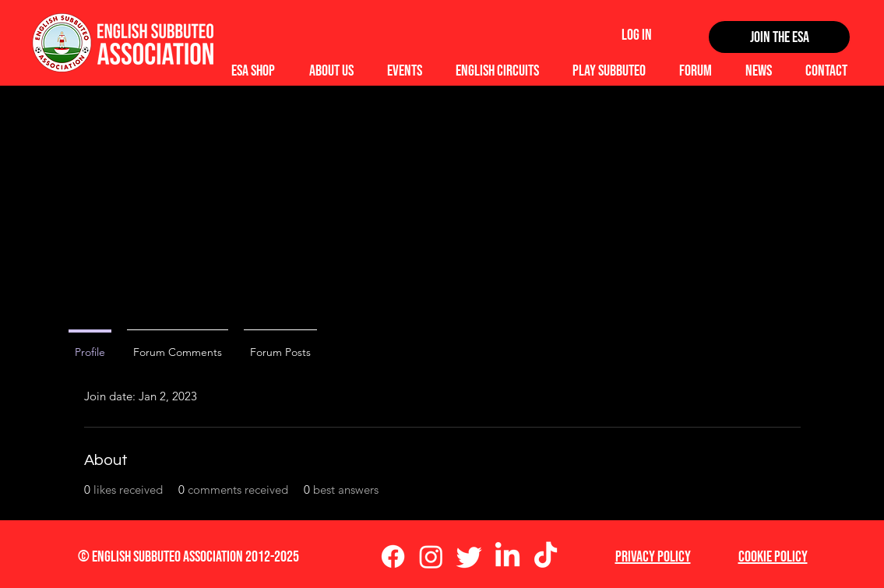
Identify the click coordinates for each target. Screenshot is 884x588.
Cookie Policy (773, 557)
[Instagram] (431, 556)
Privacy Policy (653, 557)
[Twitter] (469, 556)
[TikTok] (546, 556)
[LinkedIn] (507, 556)
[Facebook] (393, 556)
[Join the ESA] (779, 37)
